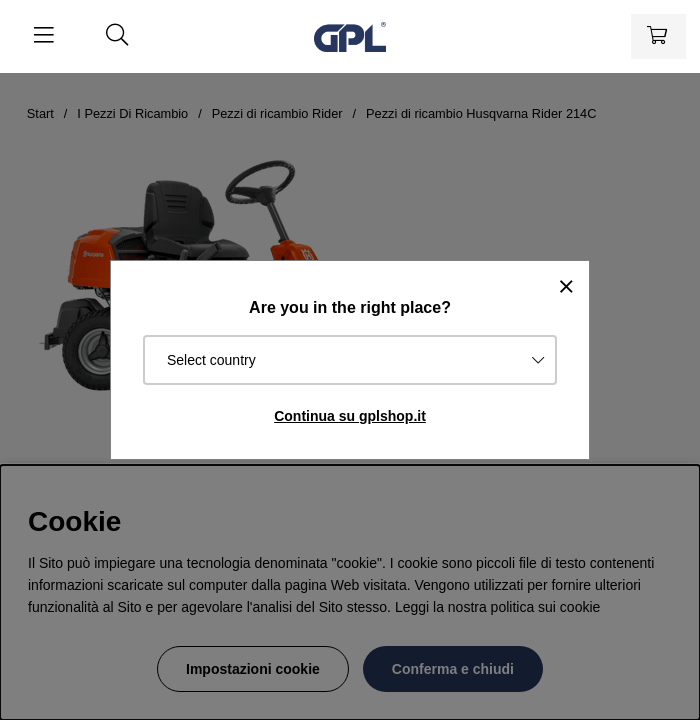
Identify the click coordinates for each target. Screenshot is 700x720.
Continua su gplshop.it (350, 416)
